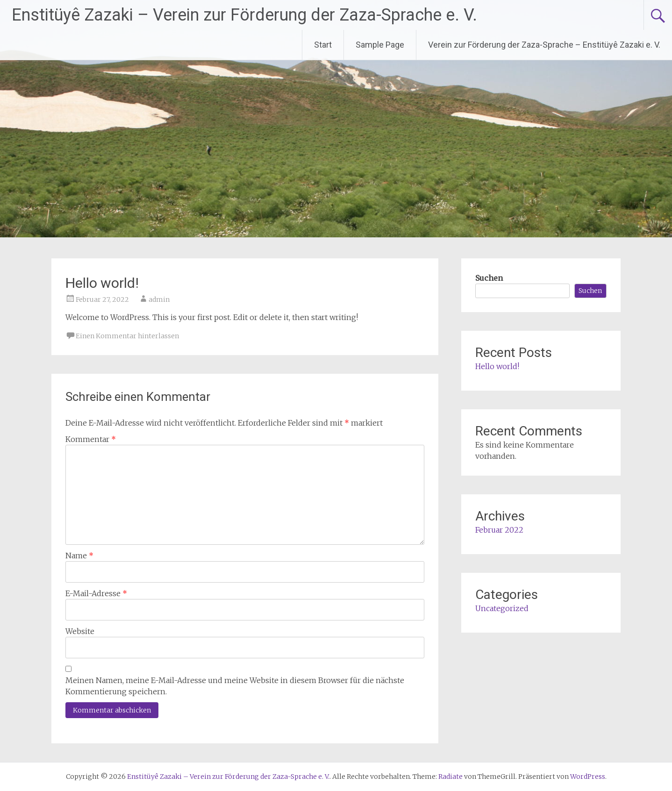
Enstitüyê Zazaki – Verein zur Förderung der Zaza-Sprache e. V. (244, 15)
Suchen (489, 278)
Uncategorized (502, 608)
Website (80, 631)
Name (79, 556)
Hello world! (497, 366)
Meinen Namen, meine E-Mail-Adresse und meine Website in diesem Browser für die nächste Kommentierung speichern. (235, 686)
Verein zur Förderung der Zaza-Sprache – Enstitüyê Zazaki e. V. (544, 45)
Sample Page (380, 45)
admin (159, 299)
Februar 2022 (499, 530)
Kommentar (91, 439)
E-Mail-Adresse (96, 593)
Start (323, 45)
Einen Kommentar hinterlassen (127, 336)
